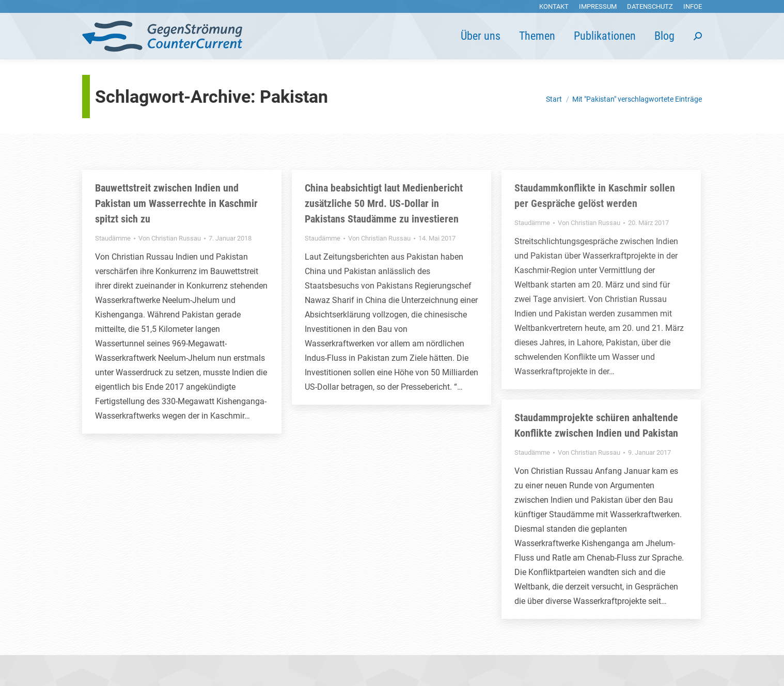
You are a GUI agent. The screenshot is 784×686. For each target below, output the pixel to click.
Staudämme (113, 238)
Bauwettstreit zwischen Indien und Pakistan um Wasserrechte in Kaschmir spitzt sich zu (176, 203)
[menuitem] (554, 6)
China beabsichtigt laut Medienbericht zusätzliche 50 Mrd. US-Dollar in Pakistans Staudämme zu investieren (384, 203)
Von (170, 238)
